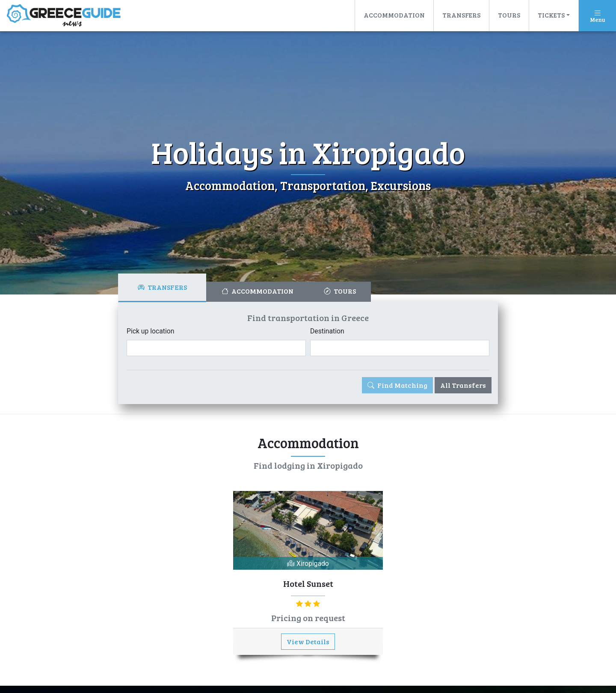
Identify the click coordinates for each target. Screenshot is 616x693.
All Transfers (463, 385)
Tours (509, 15)
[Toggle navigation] (597, 16)
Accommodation (394, 15)
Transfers (461, 15)
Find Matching (397, 385)
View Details (308, 642)
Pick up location (151, 331)
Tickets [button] (551, 15)
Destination (327, 331)
